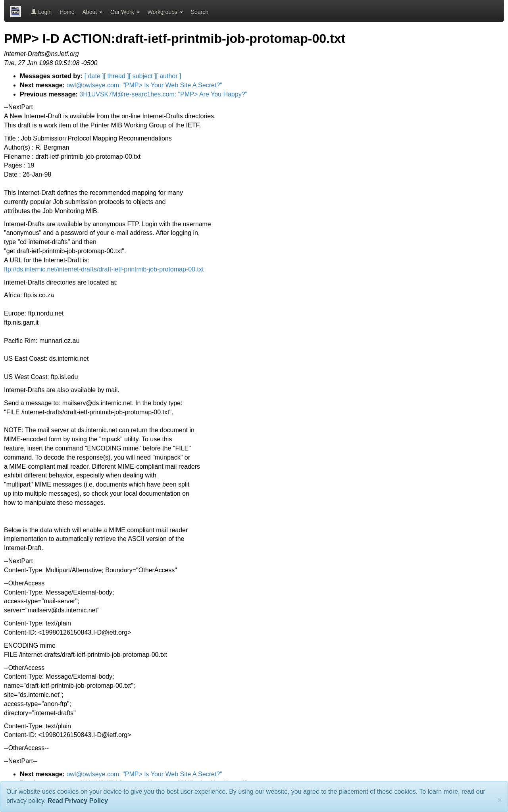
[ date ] (94, 76)
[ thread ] (116, 76)
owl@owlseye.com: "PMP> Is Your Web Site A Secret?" (144, 85)
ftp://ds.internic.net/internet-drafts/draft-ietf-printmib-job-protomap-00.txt (104, 269)
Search (200, 12)
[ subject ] (142, 76)
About (92, 12)
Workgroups (165, 12)
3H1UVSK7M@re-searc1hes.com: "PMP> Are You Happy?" (163, 94)
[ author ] (168, 76)
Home (67, 12)
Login (41, 12)
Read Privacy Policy (78, 801)
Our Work (125, 12)
